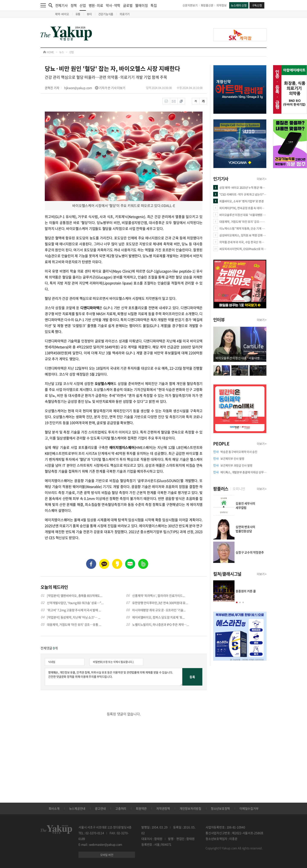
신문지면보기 (190, 5)
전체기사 (62, 5)
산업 (83, 7)
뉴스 (62, 52)
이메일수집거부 (249, 808)
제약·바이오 (62, 14)
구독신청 (257, 5)
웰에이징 (141, 5)
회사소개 (54, 808)
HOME (49, 52)
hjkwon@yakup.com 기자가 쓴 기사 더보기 (95, 88)
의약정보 (221, 5)
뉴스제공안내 (77, 808)
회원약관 (141, 808)
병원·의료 (96, 5)
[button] (237, 602)
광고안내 (100, 808)
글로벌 (128, 5)
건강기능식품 (106, 14)
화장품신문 (207, 5)
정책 (74, 5)
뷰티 (89, 14)
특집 (154, 5)
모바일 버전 (107, 855)
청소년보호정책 (220, 808)
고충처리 (121, 808)
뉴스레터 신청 (239, 5)
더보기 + (262, 179)
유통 (78, 14)
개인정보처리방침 (190, 808)
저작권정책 (163, 808)
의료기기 (125, 14)
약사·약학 (113, 5)
